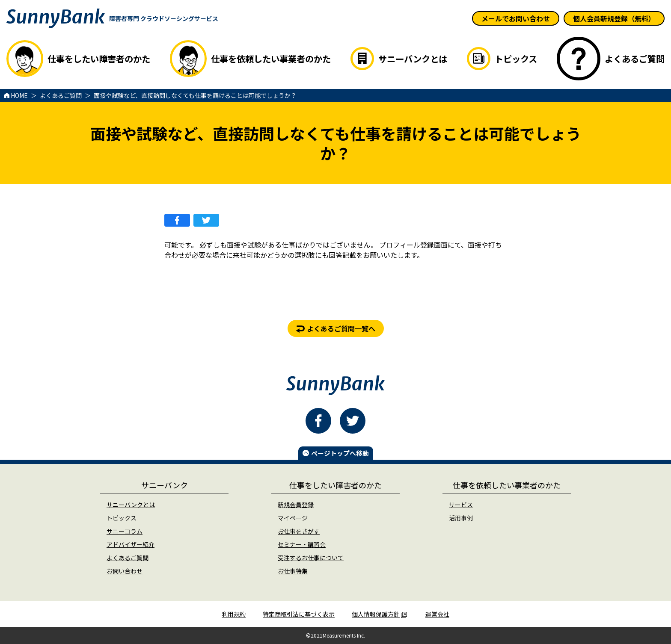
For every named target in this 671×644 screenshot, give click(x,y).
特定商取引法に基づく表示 (299, 614)
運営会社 (437, 614)
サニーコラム (125, 531)
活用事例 (461, 518)
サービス (461, 505)
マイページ (293, 518)
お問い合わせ (125, 571)
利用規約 (234, 614)
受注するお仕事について (311, 558)
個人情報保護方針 (379, 614)
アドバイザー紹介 (131, 544)
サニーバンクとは (131, 505)
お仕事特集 (293, 571)
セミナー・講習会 (302, 544)
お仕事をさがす (299, 531)
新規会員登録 (296, 505)
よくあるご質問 (128, 558)
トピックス (122, 518)
